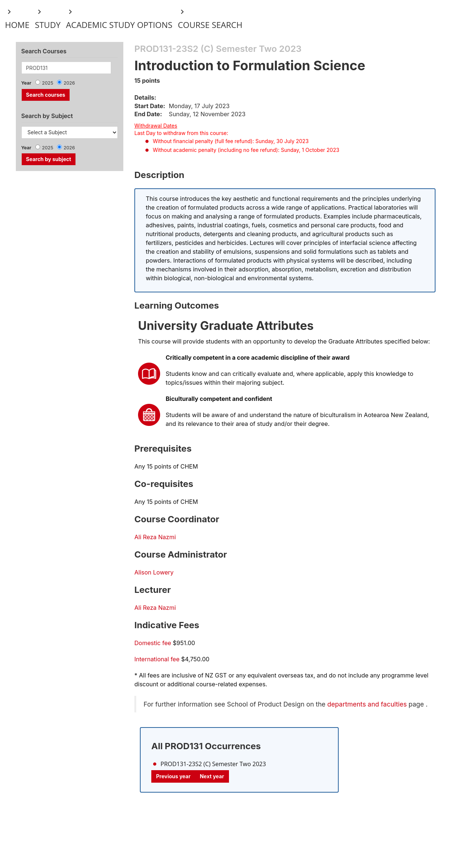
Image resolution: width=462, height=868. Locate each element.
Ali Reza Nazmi (155, 537)
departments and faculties (367, 704)
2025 (48, 83)
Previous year (173, 776)
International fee (157, 659)
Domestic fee (153, 643)
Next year (212, 776)
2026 (69, 83)
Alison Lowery (154, 572)
